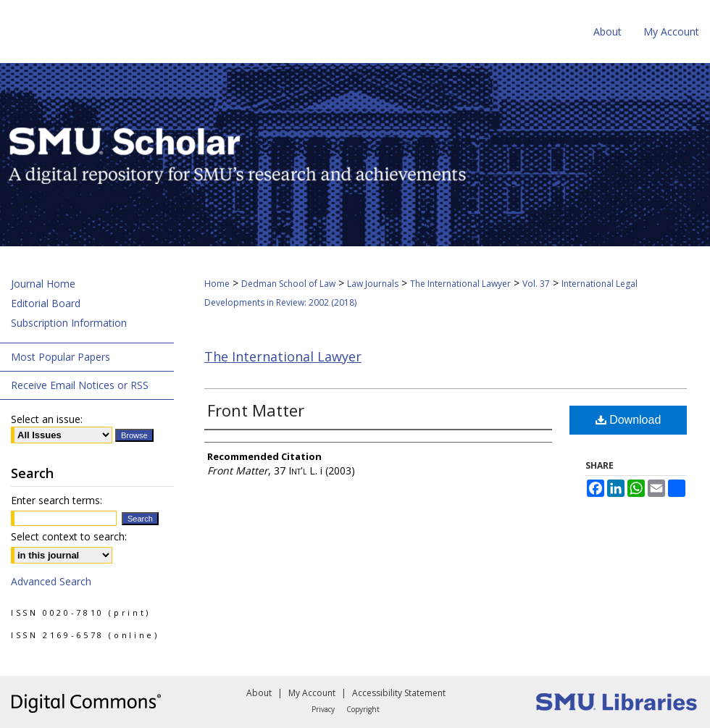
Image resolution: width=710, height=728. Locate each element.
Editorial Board (46, 303)
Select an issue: (47, 419)
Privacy (323, 709)
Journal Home (43, 284)
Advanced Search (51, 581)
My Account (312, 693)
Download (628, 420)
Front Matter (256, 410)
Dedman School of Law (288, 284)
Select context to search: (69, 536)
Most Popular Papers (60, 357)
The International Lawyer (460, 284)
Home (217, 284)
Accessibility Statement (399, 693)
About (259, 693)
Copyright (363, 709)
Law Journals (373, 284)
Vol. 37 (536, 284)
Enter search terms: (57, 500)
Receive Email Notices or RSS (80, 385)
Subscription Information (69, 323)
